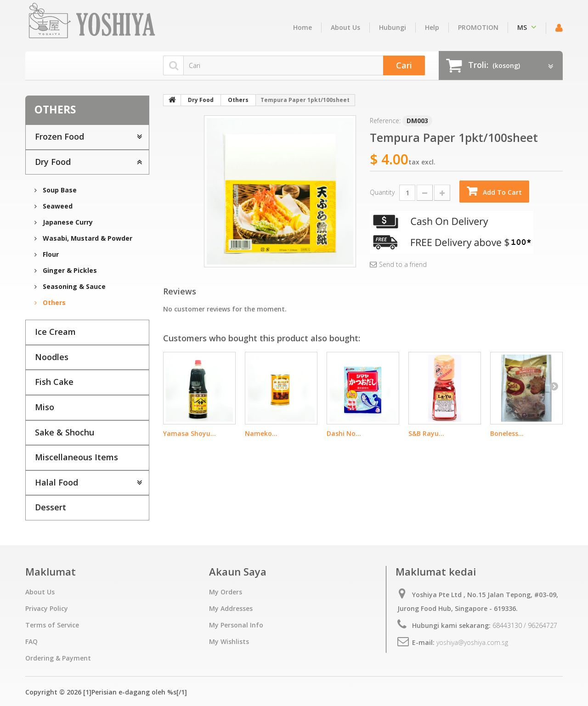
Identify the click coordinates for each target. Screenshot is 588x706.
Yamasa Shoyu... (189, 433)
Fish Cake (54, 382)
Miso (45, 407)
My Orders (226, 592)
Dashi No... (344, 433)
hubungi (393, 27)
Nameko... (261, 433)
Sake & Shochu (65, 432)
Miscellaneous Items (76, 457)
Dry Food (53, 162)
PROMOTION (478, 27)
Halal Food (57, 482)
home (302, 27)
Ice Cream (55, 332)
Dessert (51, 507)
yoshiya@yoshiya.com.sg (472, 642)
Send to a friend (403, 265)
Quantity (382, 192)
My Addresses (231, 608)
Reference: (385, 121)
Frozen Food (59, 136)
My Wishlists (229, 641)
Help (432, 27)
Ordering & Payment (58, 658)
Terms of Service (52, 625)
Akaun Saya (238, 571)
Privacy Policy (47, 608)
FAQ (31, 641)
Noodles (52, 357)
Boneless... (507, 433)
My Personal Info (236, 625)
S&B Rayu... (426, 433)
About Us (345, 27)
